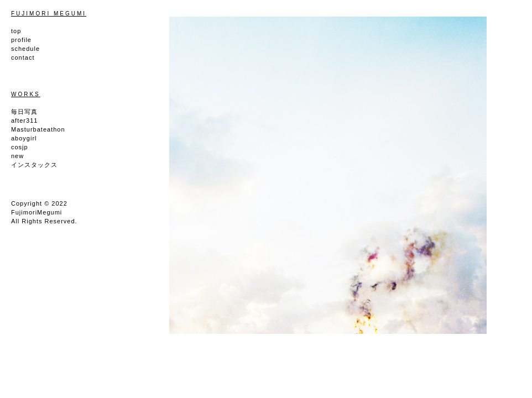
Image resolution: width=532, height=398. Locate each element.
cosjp (20, 147)
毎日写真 (24, 112)
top (16, 31)
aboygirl (24, 138)
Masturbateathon (38, 129)
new (17, 156)
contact (23, 57)
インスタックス (34, 165)
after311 (24, 121)
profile (21, 40)
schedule (25, 49)
